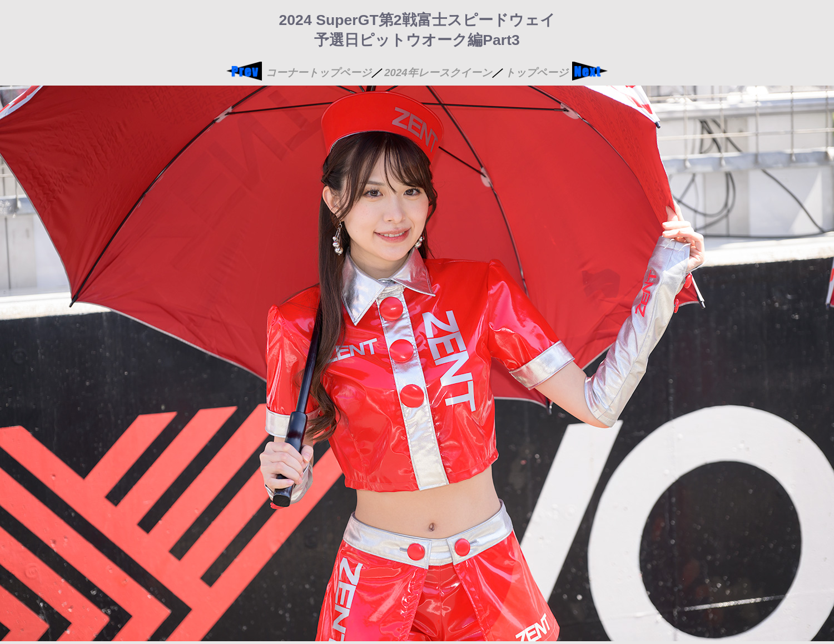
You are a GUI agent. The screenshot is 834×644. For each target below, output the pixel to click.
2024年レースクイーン (438, 73)
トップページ (537, 73)
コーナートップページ (319, 73)
